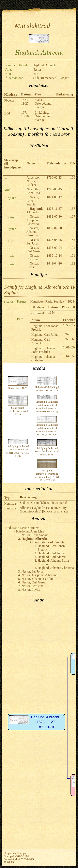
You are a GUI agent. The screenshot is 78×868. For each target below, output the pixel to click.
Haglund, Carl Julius (45, 335)
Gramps (21, 853)
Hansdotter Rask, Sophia (46, 301)
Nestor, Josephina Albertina (33, 220)
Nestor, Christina (33, 257)
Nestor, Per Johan (33, 242)
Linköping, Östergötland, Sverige (43, 116)
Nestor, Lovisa (33, 265)
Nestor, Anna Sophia (33, 201)
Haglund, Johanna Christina (43, 358)
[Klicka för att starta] (53, 503)
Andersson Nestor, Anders (33, 181)
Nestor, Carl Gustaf (34, 249)
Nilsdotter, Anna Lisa (33, 191)
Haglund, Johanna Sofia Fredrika (43, 350)
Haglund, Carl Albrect (41, 341)
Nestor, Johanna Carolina (33, 232)
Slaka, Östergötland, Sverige (43, 103)
